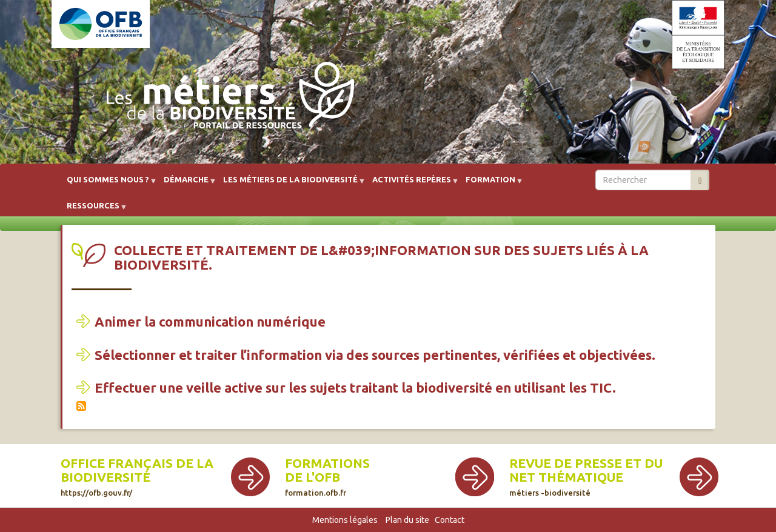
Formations (327, 463)
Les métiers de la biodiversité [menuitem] (290, 184)
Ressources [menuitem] (93, 210)
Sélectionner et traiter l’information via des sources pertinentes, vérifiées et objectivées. (375, 355)
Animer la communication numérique (210, 321)
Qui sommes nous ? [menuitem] (108, 184)
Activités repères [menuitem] (412, 184)
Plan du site (407, 520)
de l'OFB (313, 477)
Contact (450, 520)
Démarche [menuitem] (186, 184)
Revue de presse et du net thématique (586, 477)
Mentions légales (345, 520)
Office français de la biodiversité (137, 477)
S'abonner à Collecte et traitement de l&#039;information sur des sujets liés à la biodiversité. (81, 406)
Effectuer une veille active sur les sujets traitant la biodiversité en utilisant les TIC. (355, 387)
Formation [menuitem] (490, 184)
